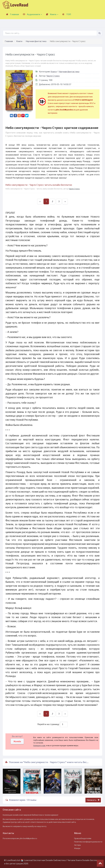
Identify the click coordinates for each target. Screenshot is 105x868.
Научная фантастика (36, 41)
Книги (52, 14)
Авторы (77, 845)
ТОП (67, 14)
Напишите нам (39, 746)
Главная (13, 14)
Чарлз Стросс (53, 76)
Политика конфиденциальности (88, 842)
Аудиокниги (32, 14)
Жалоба (17, 741)
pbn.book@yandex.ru (28, 838)
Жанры (77, 848)
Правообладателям (83, 838)
